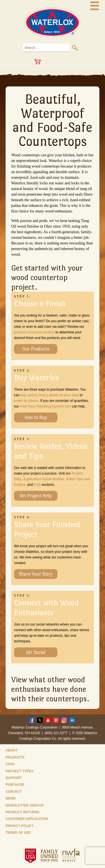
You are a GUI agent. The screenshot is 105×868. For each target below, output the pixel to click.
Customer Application (27, 819)
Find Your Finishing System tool (46, 406)
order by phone (26, 401)
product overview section (34, 332)
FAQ (37, 485)
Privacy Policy (20, 826)
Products (15, 757)
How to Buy (36, 417)
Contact (14, 792)
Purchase (15, 785)
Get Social (36, 652)
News (11, 798)
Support (14, 778)
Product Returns (23, 812)
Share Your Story (36, 574)
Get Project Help (36, 496)
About (12, 750)
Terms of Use (18, 833)
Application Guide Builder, (44, 479)
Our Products (36, 349)
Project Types (19, 771)
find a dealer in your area (59, 395)
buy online (29, 395)
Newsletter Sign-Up (25, 805)
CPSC (10, 764)
